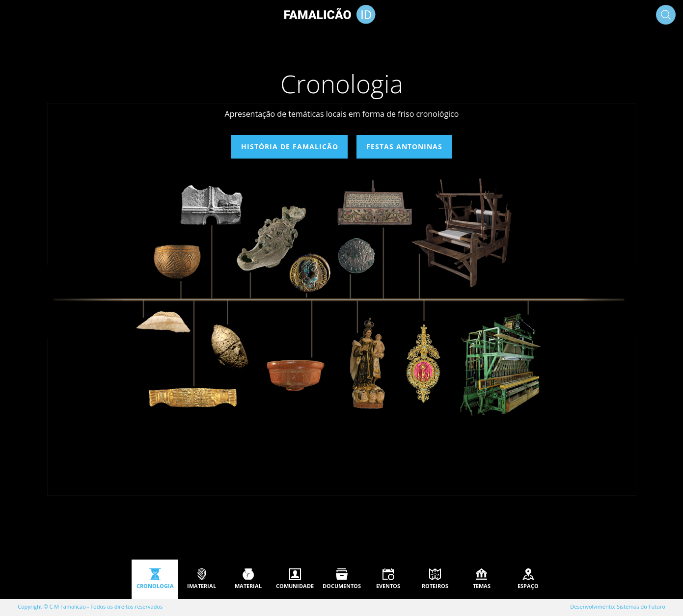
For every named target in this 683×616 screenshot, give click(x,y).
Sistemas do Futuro (641, 606)
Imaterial (202, 586)
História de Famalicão (289, 147)
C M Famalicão (68, 606)
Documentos (342, 586)
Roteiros (435, 586)
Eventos (388, 586)
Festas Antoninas (404, 147)
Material (248, 586)
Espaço (528, 586)
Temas (482, 586)
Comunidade (295, 586)
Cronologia (155, 586)
